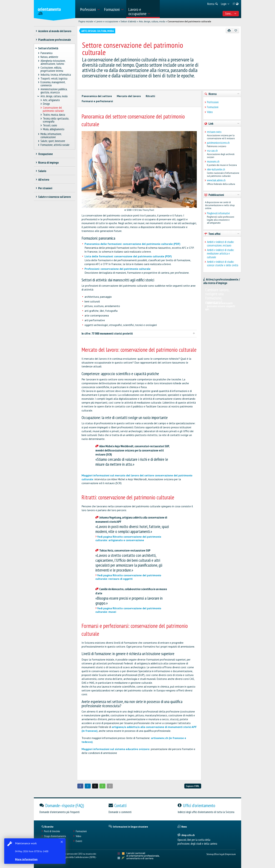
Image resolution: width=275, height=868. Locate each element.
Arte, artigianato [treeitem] (51, 100)
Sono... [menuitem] (231, 14)
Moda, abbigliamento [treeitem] (54, 129)
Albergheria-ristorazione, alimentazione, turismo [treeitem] (53, 62)
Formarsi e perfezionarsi (97, 101)
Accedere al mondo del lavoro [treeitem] (55, 31)
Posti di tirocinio (52, 831)
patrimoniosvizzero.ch (218, 143)
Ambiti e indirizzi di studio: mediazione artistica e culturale (221, 253)
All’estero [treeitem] (44, 180)
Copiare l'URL (193, 786)
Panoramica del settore (97, 96)
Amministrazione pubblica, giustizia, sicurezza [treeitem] (54, 91)
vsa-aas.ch (212, 151)
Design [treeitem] (46, 104)
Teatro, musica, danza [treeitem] (54, 115)
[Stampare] (229, 31)
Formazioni (213, 107)
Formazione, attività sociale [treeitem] (55, 145)
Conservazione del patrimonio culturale (189, 21)
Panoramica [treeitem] (47, 53)
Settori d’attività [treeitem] (48, 48)
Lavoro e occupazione (107, 21)
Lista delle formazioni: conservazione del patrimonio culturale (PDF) (128, 256)
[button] (80, 786)
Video (210, 112)
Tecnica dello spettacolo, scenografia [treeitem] (56, 120)
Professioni (213, 102)
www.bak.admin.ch (216, 180)
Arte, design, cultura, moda (152, 21)
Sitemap (210, 854)
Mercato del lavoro (129, 96)
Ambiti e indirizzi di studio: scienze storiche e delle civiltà (223, 263)
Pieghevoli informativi (218, 213)
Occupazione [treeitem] (45, 154)
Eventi (79, 841)
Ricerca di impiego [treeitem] (48, 163)
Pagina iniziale (86, 21)
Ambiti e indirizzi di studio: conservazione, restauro (221, 244)
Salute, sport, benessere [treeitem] (53, 141)
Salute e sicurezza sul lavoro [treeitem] (54, 197)
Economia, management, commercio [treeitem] (53, 84)
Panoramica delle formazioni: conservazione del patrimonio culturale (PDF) (132, 244)
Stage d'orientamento (55, 836)
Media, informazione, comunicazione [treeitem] (51, 136)
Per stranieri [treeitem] (45, 188)
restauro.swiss (214, 132)
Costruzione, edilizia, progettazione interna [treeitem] (52, 69)
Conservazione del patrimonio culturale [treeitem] (53, 109)
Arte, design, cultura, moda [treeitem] (54, 96)
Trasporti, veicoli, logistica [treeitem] (54, 79)
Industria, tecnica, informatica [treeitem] (56, 75)
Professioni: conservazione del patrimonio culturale (118, 269)
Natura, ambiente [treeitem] (49, 57)
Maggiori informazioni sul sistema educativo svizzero (115, 749)
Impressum (231, 854)
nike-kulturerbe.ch (216, 169)
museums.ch (213, 161)
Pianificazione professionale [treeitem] (54, 40)
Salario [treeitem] (42, 171)
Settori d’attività (128, 21)
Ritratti (150, 96)
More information (26, 859)
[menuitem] (90, 9)
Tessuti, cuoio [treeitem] (50, 125)
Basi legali (220, 854)
